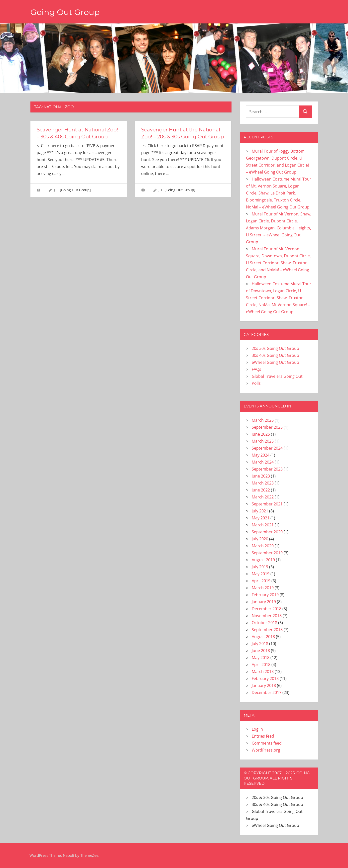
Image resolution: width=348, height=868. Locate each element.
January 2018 (264, 685)
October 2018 (264, 623)
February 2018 (265, 678)
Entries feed (263, 736)
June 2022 (261, 490)
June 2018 (261, 651)
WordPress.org (266, 750)
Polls (256, 383)
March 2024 (263, 462)
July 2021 (260, 511)
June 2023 (261, 476)
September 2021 (267, 504)
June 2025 (261, 434)
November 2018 (267, 616)
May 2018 (261, 658)
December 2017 (267, 692)
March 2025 (263, 441)
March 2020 (263, 546)
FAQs (256, 369)
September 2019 (267, 553)
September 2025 (267, 427)
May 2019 (261, 574)
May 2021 (261, 518)
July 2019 (260, 567)
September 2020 (267, 532)
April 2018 (261, 665)
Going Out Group (65, 12)
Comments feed (267, 743)
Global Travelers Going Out (277, 376)
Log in (257, 729)
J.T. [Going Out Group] (72, 190)
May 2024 (261, 455)
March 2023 (263, 483)
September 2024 (267, 448)
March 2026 (263, 420)
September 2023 (267, 469)
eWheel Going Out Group (275, 362)
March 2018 (263, 672)
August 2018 (263, 637)
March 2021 (263, 525)
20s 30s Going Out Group (275, 348)
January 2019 (264, 602)
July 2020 (260, 539)
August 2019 (263, 560)
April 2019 (261, 581)
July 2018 (260, 644)
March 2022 (263, 497)
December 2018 (267, 609)
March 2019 (263, 588)
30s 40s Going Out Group (275, 355)
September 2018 (267, 630)
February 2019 (265, 595)
